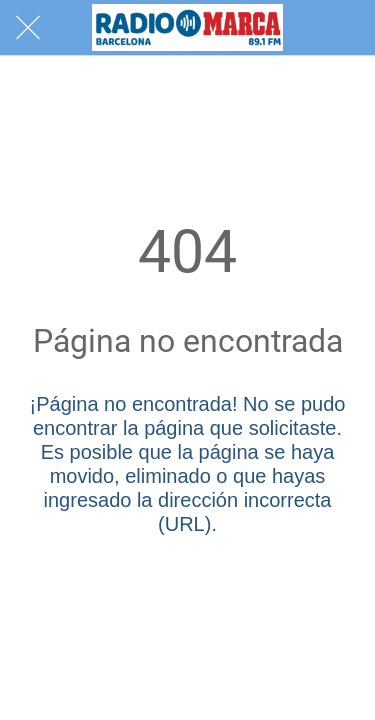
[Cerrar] (28, 28)
